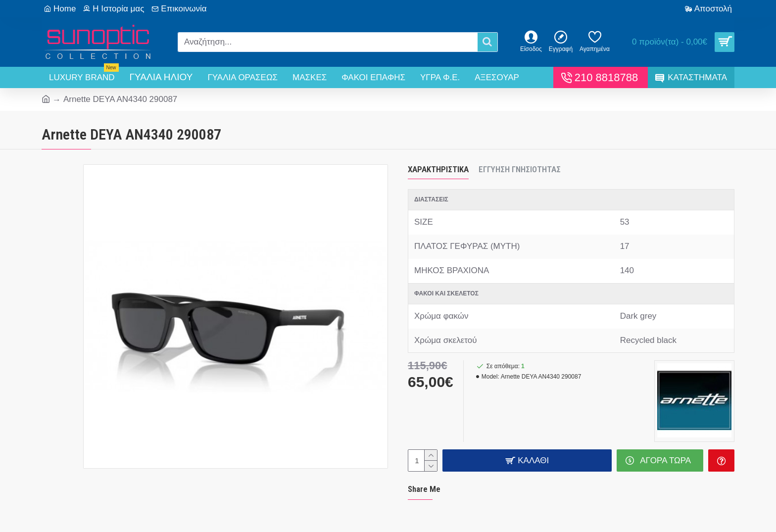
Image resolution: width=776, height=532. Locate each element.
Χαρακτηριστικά (438, 169)
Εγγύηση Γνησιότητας (520, 169)
